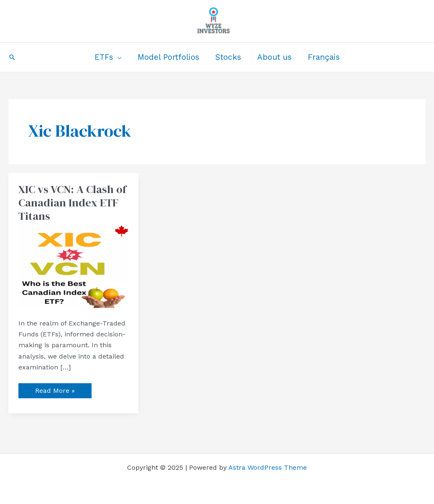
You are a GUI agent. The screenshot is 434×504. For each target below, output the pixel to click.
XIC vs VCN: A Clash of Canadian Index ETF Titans (72, 203)
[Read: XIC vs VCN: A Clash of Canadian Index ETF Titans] (73, 266)
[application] (117, 57)
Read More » (55, 389)
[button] (12, 57)
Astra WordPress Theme (268, 467)
